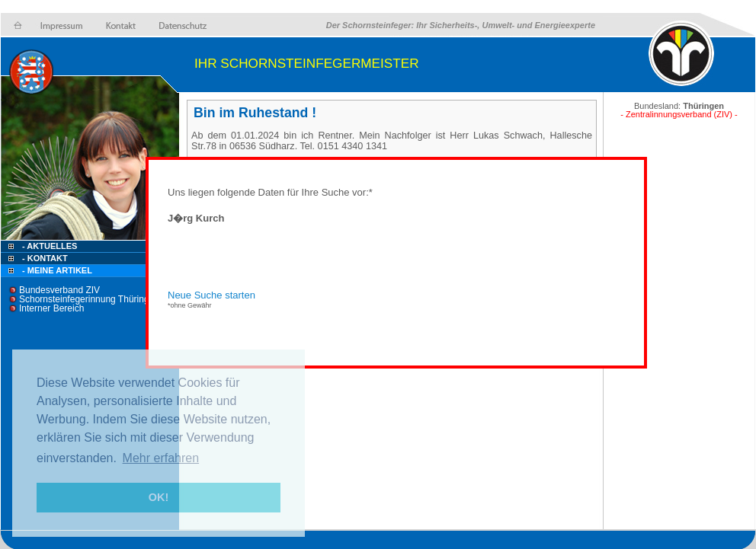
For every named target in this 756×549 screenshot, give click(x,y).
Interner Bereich (51, 308)
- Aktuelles (48, 246)
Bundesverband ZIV (59, 290)
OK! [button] (159, 497)
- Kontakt (44, 258)
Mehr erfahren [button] (161, 458)
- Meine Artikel (57, 270)
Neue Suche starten (211, 295)
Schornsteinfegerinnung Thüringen (89, 299)
